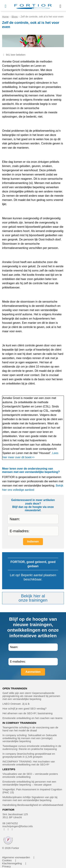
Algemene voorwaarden (16, 857)
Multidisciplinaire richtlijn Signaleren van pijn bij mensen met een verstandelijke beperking (30, 799)
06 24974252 (10, 823)
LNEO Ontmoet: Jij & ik (16, 704)
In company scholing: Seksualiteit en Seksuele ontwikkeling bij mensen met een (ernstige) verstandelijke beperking (30, 738)
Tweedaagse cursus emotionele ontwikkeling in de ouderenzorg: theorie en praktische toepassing (32, 747)
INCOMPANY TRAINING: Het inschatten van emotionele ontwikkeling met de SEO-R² (29, 763)
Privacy (6, 866)
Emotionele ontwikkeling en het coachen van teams (32, 718)
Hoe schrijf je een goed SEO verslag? (24, 709)
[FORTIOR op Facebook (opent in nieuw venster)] (4, 829)
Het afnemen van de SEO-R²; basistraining (27, 713)
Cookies (7, 860)
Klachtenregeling (12, 863)
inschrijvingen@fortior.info (18, 826)
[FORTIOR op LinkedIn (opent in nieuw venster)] (12, 829)
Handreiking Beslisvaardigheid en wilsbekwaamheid (33, 805)
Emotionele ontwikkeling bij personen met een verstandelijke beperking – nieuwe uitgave (29, 783)
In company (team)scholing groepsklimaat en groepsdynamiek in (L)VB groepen (29, 755)
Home (5, 17)
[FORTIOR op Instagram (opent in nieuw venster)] (8, 829)
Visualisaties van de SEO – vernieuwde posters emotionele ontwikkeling (30, 775)
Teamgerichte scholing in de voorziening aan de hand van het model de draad (30, 729)
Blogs (15, 17)
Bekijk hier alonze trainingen (33, 598)
